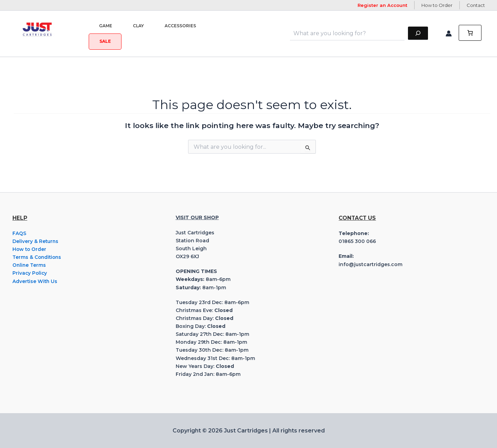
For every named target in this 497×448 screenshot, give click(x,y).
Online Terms (30, 265)
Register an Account (382, 5)
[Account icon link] (449, 33)
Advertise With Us (35, 281)
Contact (476, 5)
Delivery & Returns (36, 241)
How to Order (437, 5)
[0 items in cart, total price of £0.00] (470, 33)
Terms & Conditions (38, 257)
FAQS (19, 233)
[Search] (418, 33)
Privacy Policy (30, 273)
